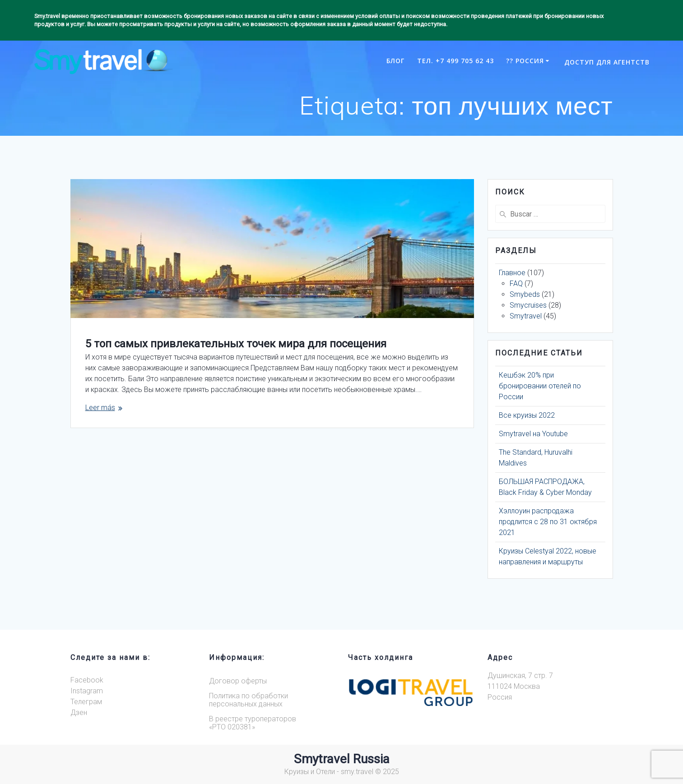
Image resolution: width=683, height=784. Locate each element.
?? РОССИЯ (525, 61)
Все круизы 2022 (527, 415)
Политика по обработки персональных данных (249, 700)
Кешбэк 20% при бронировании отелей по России (540, 386)
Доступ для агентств (607, 62)
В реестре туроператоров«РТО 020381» (253, 723)
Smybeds (525, 294)
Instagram (87, 691)
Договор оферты (238, 681)
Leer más (100, 408)
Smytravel (526, 316)
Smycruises (528, 305)
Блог (395, 61)
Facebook (87, 680)
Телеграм (86, 702)
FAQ (516, 284)
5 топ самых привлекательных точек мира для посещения (236, 344)
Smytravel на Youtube (533, 434)
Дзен (79, 713)
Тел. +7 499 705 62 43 (455, 61)
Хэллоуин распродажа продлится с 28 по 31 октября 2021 (548, 522)
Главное (512, 273)
